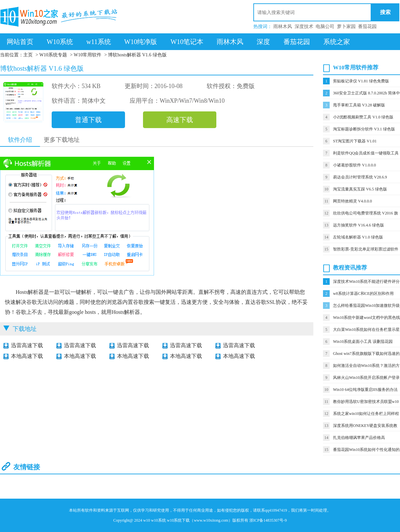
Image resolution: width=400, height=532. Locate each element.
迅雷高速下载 (27, 345)
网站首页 (20, 42)
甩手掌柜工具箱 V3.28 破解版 (359, 105)
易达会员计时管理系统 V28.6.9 (360, 177)
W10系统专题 (53, 55)
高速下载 (180, 120)
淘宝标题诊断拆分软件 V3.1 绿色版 (364, 129)
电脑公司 (325, 27)
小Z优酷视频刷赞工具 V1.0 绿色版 (363, 117)
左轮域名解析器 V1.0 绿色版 (358, 237)
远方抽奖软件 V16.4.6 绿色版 (358, 225)
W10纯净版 (141, 42)
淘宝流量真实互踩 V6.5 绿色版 (360, 189)
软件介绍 (20, 140)
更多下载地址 (62, 140)
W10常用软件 (87, 55)
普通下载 (88, 120)
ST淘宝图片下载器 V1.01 (355, 141)
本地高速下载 (27, 356)
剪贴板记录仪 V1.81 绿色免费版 (361, 81)
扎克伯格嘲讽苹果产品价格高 (359, 438)
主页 (28, 55)
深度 (263, 42)
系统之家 (337, 42)
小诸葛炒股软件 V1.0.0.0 (354, 165)
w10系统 (158, 520)
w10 (146, 520)
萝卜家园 (346, 27)
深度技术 (304, 27)
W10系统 (60, 42)
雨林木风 (283, 27)
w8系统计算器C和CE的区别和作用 (363, 294)
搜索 (385, 12)
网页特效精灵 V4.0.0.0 (352, 201)
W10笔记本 (187, 42)
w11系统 (99, 42)
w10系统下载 (178, 520)
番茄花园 (367, 27)
